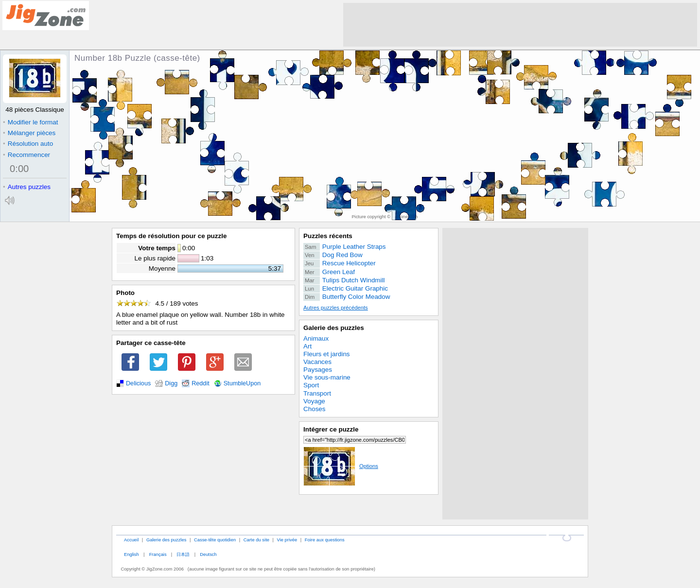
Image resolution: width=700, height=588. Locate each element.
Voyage (314, 401)
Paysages (318, 370)
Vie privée (287, 540)
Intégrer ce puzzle (331, 429)
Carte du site (256, 540)
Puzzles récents (328, 236)
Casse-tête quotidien (215, 540)
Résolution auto (28, 144)
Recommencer (26, 155)
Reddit (201, 383)
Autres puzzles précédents (336, 308)
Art (307, 346)
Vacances (317, 362)
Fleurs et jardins (327, 354)
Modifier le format (31, 122)
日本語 (183, 554)
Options (341, 466)
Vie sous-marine (327, 377)
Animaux (316, 338)
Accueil (131, 540)
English (131, 554)
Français (158, 554)
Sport (311, 385)
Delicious (138, 383)
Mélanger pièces (29, 133)
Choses (315, 409)
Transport (317, 393)
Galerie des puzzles (334, 328)
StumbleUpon (242, 383)
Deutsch (208, 554)
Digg (171, 383)
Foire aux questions (325, 540)
